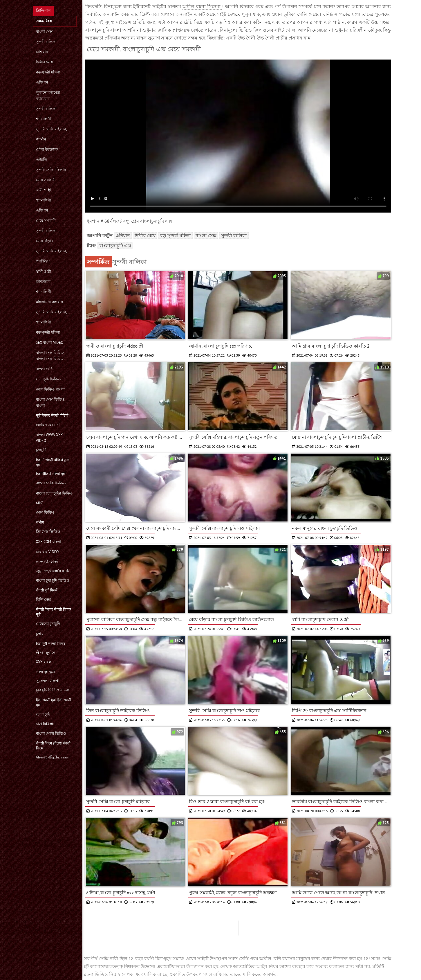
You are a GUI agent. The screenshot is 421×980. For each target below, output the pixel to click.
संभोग (40, 522)
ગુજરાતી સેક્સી (48, 681)
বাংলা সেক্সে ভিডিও (51, 733)
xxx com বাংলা (49, 542)
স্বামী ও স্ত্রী (44, 190)
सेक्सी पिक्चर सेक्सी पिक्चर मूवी (54, 612)
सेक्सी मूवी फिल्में (47, 590)
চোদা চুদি (43, 714)
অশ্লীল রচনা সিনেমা (202, 6)
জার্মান (41, 139)
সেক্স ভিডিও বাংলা (50, 389)
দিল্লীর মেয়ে (45, 62)
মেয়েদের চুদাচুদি (48, 624)
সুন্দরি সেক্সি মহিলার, (52, 129)
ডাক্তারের (43, 282)
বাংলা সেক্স (44, 32)
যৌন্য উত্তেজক (47, 149)
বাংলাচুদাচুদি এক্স (115, 246)
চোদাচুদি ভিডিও (48, 379)
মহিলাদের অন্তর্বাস (50, 302)
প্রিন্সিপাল (43, 11)
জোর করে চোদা (48, 425)
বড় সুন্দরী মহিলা (48, 72)
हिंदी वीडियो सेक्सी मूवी (51, 474)
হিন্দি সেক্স (44, 599)
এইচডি (41, 160)
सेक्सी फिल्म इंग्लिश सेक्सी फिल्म (53, 746)
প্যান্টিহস (43, 261)
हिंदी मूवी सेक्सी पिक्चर (51, 644)
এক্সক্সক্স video (47, 552)
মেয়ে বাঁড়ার (45, 241)
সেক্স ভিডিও (45, 512)
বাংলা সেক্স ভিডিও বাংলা (50, 402)
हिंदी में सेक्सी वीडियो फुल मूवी (53, 462)
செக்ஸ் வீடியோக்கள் (53, 757)
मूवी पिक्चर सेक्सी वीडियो (52, 415)
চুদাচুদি (41, 450)
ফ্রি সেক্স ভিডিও (48, 532)
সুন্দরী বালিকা (46, 42)
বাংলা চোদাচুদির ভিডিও (55, 493)
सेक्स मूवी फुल (46, 672)
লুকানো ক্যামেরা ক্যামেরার (48, 96)
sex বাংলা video (50, 342)
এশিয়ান (42, 52)
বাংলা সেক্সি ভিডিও (51, 483)
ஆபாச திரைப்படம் (52, 571)
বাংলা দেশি (44, 369)
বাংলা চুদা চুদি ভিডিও (53, 580)
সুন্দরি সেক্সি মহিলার (51, 170)
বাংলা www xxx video (49, 438)
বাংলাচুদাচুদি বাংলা (104, 30)
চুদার (40, 634)
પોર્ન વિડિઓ (45, 724)
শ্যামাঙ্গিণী (44, 119)
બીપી (40, 503)
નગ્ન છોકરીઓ (47, 562)
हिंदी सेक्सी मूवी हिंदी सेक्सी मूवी (54, 702)
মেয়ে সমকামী (46, 180)
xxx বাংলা (44, 662)
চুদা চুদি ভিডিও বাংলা (53, 690)
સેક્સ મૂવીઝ (46, 653)
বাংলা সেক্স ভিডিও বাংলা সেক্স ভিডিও (50, 356)
